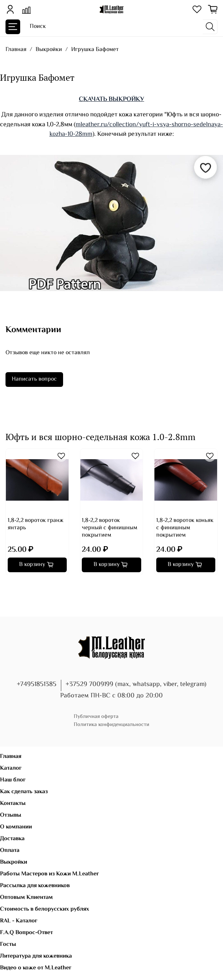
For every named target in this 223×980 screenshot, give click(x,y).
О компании (16, 827)
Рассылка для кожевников (35, 886)
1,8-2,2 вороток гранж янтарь (36, 524)
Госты (8, 945)
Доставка (12, 839)
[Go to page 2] (13, 585)
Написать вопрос (34, 379)
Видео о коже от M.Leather (36, 968)
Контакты (13, 804)
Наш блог (13, 780)
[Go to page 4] (23, 585)
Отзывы (11, 815)
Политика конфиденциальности (111, 725)
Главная (16, 50)
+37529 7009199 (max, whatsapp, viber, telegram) (136, 685)
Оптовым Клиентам (26, 898)
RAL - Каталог (19, 921)
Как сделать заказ (24, 792)
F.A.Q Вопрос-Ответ (26, 933)
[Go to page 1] (8, 585)
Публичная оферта (96, 717)
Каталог (11, 768)
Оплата (10, 851)
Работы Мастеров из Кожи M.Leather (50, 874)
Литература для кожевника (36, 956)
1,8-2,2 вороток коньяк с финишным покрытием (185, 528)
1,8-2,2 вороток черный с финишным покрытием (109, 528)
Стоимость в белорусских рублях (45, 909)
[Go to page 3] (18, 585)
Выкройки (49, 50)
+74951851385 (37, 685)
